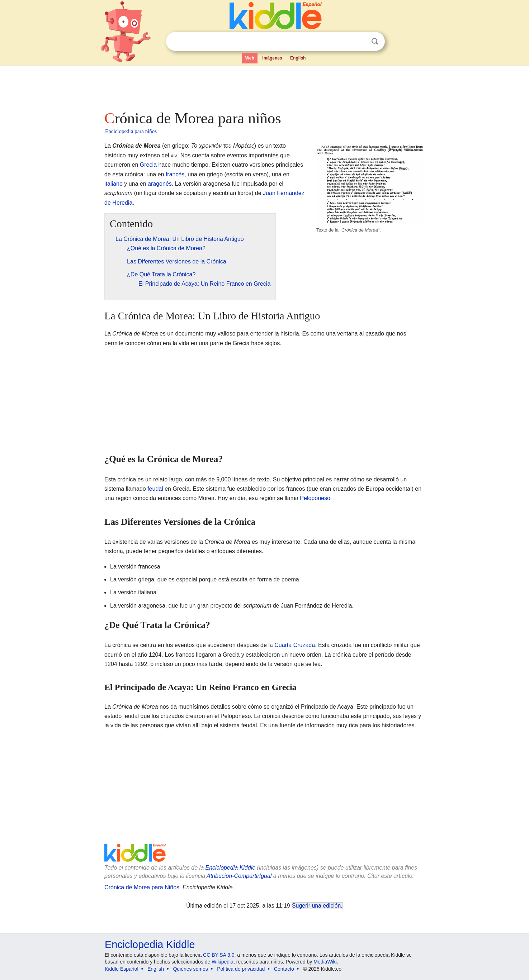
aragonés (160, 184)
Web (250, 58)
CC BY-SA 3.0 (219, 955)
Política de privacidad (241, 969)
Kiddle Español (121, 969)
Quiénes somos (190, 969)
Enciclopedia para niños (131, 131)
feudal (155, 489)
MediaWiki (325, 962)
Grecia (148, 165)
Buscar (375, 41)
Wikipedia (223, 962)
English (298, 58)
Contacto (284, 969)
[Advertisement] (264, 86)
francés (175, 174)
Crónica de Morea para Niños (142, 887)
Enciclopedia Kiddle (230, 868)
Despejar (360, 42)
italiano (114, 184)
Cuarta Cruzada (295, 645)
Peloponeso (315, 498)
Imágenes (272, 58)
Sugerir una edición (316, 906)
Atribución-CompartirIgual (239, 876)
